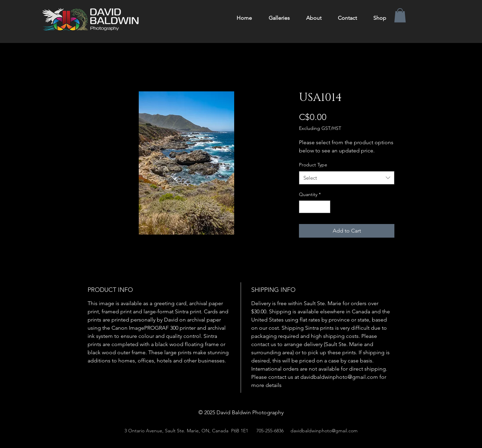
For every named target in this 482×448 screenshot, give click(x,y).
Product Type (313, 165)
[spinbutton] (315, 207)
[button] (400, 15)
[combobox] (347, 178)
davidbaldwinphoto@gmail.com (324, 431)
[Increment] (325, 207)
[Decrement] (304, 207)
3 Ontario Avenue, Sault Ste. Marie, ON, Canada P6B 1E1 (186, 431)
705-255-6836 (270, 431)
